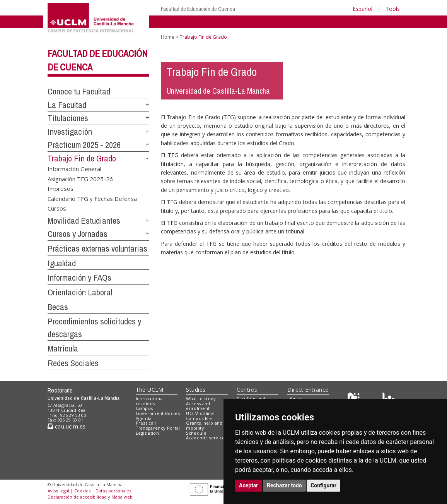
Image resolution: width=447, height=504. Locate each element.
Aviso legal (58, 491)
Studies (196, 390)
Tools (393, 9)
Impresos (61, 189)
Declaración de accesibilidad (77, 497)
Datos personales (113, 491)
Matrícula (63, 348)
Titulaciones (68, 118)
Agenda (144, 418)
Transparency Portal (158, 428)
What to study (201, 399)
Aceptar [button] (249, 485)
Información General (74, 169)
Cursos (57, 208)
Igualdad (62, 263)
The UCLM (150, 390)
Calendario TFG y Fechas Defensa (92, 198)
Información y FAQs (79, 278)
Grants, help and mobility (204, 425)
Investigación (70, 132)
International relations (150, 401)
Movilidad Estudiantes (84, 221)
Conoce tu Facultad (79, 91)
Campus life (199, 418)
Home (168, 37)
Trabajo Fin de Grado (82, 158)
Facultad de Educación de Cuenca (198, 9)
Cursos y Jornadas (78, 234)
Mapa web (122, 497)
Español (363, 9)
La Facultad (67, 105)
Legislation (148, 433)
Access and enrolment (198, 406)
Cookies (82, 491)
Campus (144, 408)
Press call (146, 423)
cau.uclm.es (67, 426)
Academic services (206, 438)
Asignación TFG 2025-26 (80, 178)
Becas (58, 307)
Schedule (196, 433)
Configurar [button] (323, 485)
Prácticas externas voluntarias (97, 249)
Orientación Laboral (80, 292)
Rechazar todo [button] (284, 485)
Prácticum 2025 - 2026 (84, 145)
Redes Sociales (73, 363)
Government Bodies (158, 413)
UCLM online (200, 413)
